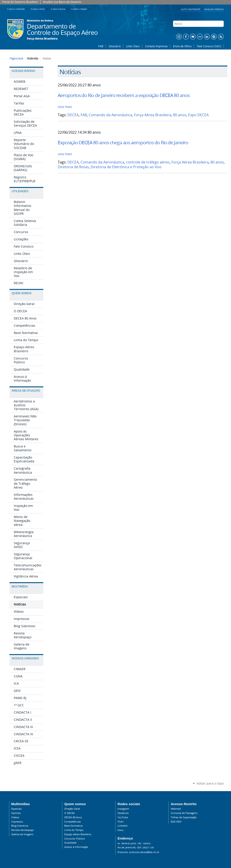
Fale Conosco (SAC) (209, 46)
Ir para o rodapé (81, 9)
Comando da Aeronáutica (110, 115)
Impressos (17, 822)
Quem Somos (22, 293)
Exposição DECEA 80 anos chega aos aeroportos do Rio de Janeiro (123, 142)
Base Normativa (73, 826)
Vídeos (15, 817)
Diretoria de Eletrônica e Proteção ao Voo (126, 167)
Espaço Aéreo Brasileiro (78, 834)
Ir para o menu (40, 9)
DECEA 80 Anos (73, 817)
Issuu (121, 830)
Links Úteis (133, 46)
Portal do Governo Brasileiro (20, 2)
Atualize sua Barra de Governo (62, 2)
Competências (73, 822)
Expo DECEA (198, 115)
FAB (101, 46)
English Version (214, 9)
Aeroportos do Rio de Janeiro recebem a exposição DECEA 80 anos (124, 95)
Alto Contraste (191, 9)
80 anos (180, 115)
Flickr (121, 822)
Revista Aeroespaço (23, 830)
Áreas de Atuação (26, 391)
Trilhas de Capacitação (184, 817)
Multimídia (20, 587)
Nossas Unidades (25, 658)
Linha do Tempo (74, 830)
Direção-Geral (72, 809)
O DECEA (69, 813)
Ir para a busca (60, 9)
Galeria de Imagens (22, 834)
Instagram (123, 809)
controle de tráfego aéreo (148, 162)
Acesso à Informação (76, 847)
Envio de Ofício (182, 46)
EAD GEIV (176, 822)
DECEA (73, 115)
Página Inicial (16, 58)
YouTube (123, 817)
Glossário (115, 46)
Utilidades (20, 191)
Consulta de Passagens (184, 813)
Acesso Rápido (23, 71)
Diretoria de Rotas (73, 167)
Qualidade (70, 843)
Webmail (176, 809)
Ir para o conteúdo (18, 9)
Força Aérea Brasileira (42, 39)
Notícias (16, 813)
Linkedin (123, 826)
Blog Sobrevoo (20, 826)
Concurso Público (75, 839)
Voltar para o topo (210, 783)
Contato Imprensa (156, 46)
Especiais (16, 809)
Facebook (123, 813)
